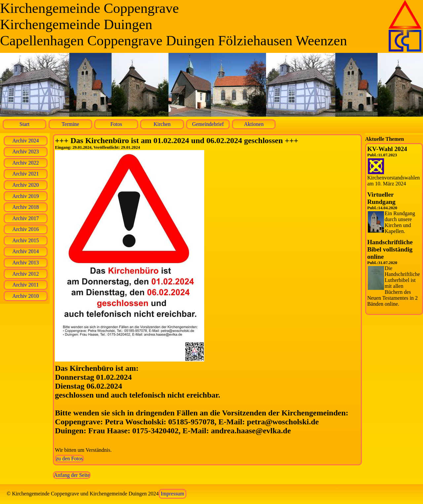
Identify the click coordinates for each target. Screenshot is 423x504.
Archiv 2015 (25, 240)
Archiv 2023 (25, 152)
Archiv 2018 (25, 207)
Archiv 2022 (25, 163)
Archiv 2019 (25, 196)
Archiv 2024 (25, 141)
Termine (70, 124)
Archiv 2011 (25, 285)
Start (24, 124)
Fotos (116, 124)
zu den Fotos (69, 459)
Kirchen (162, 124)
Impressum (172, 494)
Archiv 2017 (25, 218)
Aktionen (254, 124)
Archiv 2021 (25, 174)
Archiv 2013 (25, 263)
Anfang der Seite (72, 475)
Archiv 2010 (25, 296)
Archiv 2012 (25, 274)
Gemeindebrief (208, 124)
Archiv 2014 (25, 251)
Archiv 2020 (25, 185)
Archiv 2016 (25, 229)
